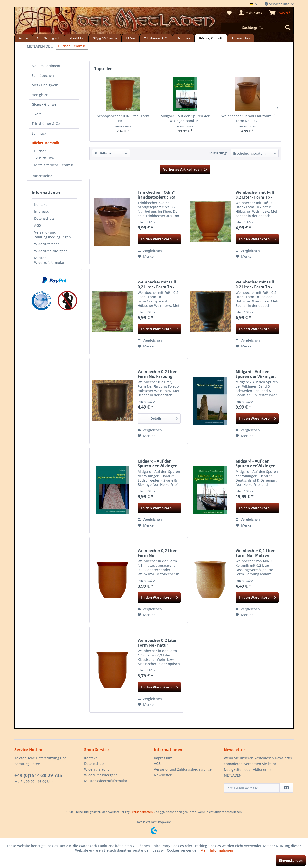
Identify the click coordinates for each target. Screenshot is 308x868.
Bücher (40, 151)
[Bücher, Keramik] (211, 38)
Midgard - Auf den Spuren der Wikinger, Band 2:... (158, 463)
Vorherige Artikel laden (185, 169)
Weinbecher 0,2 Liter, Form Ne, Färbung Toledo (158, 374)
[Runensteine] (241, 38)
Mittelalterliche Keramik (54, 165)
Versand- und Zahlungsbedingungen (52, 235)
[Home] (23, 38)
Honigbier (40, 95)
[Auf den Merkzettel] (147, 257)
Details (164, 418)
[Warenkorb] (280, 13)
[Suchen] (288, 27)
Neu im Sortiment (46, 66)
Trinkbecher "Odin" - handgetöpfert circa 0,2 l (157, 195)
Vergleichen (150, 251)
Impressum (43, 211)
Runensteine (42, 176)
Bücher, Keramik (45, 143)
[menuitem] (257, 27)
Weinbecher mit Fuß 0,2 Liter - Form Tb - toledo (255, 284)
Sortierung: (218, 153)
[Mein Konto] (251, 13)
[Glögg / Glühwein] (105, 38)
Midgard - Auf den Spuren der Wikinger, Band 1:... (185, 118)
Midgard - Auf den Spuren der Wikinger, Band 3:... (256, 374)
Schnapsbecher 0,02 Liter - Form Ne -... (123, 118)
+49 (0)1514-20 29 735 (38, 775)
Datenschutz (44, 218)
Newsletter (163, 775)
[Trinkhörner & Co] (156, 38)
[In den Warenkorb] (159, 239)
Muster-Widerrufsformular (49, 260)
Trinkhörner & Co (46, 124)
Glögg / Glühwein (46, 104)
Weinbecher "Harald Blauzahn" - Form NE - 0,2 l (248, 118)
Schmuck (39, 133)
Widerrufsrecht (46, 244)
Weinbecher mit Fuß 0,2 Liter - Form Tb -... (158, 284)
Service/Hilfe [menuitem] (277, 4)
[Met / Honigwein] (49, 38)
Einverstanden (291, 860)
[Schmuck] (184, 38)
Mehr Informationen (217, 850)
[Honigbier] (77, 38)
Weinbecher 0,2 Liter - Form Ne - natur (158, 643)
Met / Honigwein (45, 85)
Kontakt (40, 204)
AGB (38, 225)
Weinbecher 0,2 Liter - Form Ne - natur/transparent (158, 553)
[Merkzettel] (229, 13)
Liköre (37, 114)
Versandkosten (142, 812)
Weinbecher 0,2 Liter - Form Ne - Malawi (256, 553)
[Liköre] (130, 38)
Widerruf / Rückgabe (51, 251)
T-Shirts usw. (45, 158)
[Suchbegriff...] (257, 27)
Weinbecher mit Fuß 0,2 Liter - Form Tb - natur (255, 195)
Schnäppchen (43, 75)
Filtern (103, 153)
